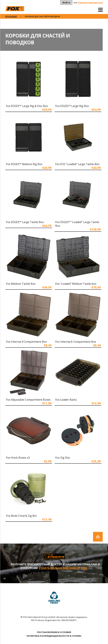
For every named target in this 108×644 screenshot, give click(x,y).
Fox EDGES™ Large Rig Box (72, 106)
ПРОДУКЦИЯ (11, 16)
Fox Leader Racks (66, 400)
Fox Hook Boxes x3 (18, 458)
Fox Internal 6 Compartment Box (76, 342)
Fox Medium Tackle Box (21, 284)
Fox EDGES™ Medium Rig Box (24, 164)
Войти (66, 2)
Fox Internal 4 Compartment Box (26, 342)
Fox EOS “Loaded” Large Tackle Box (77, 164)
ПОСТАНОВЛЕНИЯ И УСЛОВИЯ (54, 632)
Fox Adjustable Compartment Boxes (28, 400)
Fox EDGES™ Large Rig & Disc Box (27, 106)
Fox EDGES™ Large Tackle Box (25, 222)
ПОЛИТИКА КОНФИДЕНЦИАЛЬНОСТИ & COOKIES (54, 636)
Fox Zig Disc (63, 458)
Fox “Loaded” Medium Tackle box (76, 284)
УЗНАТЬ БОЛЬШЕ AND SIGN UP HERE (63, 568)
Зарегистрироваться (90, 2)
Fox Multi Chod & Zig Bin (21, 516)
